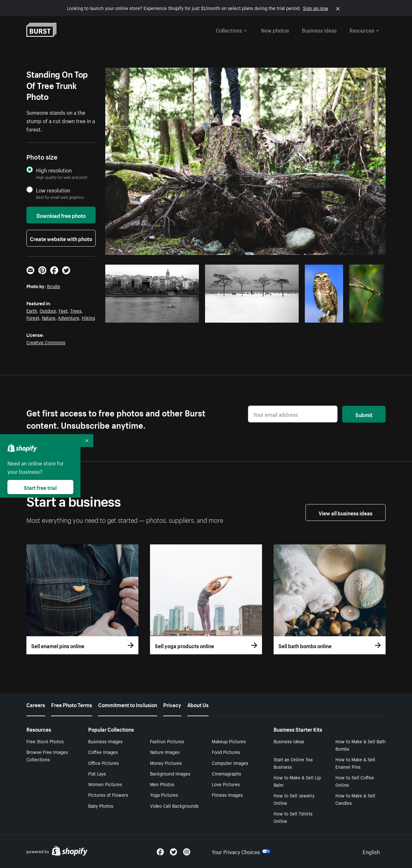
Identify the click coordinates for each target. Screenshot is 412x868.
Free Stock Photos (45, 741)
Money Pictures (166, 763)
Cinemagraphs (226, 773)
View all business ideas (346, 512)
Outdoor (48, 310)
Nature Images (165, 752)
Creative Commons (46, 342)
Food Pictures (226, 752)
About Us (198, 704)
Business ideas (319, 30)
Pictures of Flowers (108, 795)
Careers (36, 704)
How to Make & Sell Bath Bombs (360, 745)
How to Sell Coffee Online (355, 781)
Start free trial (40, 487)
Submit (364, 414)
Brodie (54, 286)
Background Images (170, 773)
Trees (76, 310)
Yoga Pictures (164, 795)
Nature (49, 317)
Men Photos (162, 784)
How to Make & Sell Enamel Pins (355, 763)
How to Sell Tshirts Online (293, 817)
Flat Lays (97, 773)
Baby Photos (101, 805)
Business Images (105, 741)
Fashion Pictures (167, 741)
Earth (32, 310)
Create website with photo (61, 238)
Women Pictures (105, 784)
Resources (364, 30)
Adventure (69, 317)
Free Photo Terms (72, 704)
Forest (33, 317)
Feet (63, 310)
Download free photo (61, 215)
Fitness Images (227, 795)
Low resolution (53, 190)
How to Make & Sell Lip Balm (297, 781)
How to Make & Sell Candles (355, 799)
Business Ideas (289, 741)
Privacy (172, 704)
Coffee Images (103, 752)
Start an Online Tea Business (293, 763)
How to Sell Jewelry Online (294, 799)
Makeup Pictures (229, 741)
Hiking (88, 317)
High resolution (54, 170)
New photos (275, 30)
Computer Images (230, 763)
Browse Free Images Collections (47, 755)
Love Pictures (226, 784)
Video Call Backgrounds (174, 805)
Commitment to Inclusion (128, 704)
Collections (231, 30)
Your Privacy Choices (241, 851)
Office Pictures (103, 763)
